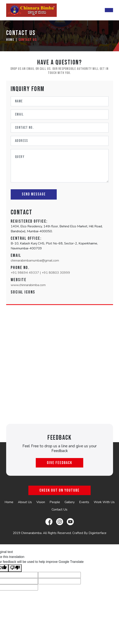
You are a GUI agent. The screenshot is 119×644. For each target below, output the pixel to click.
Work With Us (104, 502)
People (55, 502)
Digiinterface (98, 533)
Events (84, 502)
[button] (14, 297)
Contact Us (28, 40)
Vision (41, 502)
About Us (25, 502)
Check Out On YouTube (59, 490)
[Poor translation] (15, 568)
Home (10, 40)
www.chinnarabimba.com (28, 285)
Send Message (34, 194)
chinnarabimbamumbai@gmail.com (35, 261)
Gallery (70, 502)
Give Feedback (59, 463)
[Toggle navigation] (109, 10)
